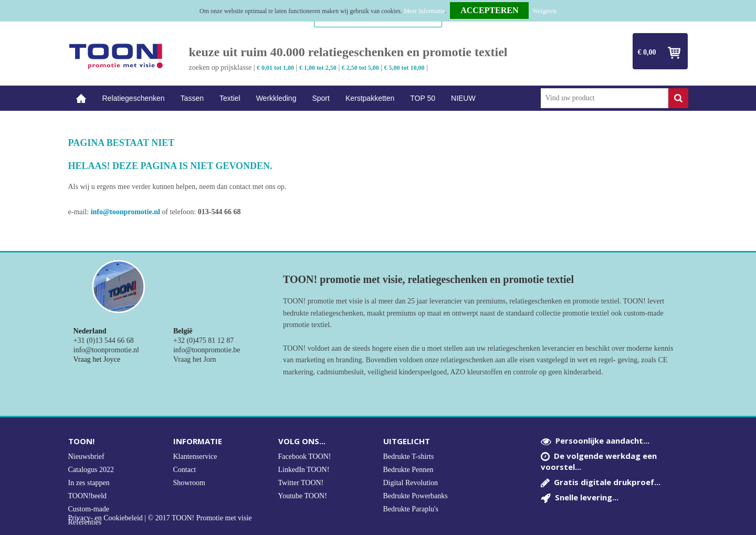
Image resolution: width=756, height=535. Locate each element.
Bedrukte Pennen (408, 470)
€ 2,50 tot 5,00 (360, 68)
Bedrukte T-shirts (409, 457)
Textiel (230, 98)
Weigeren (544, 11)
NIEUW (463, 98)
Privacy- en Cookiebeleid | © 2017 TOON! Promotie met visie (160, 518)
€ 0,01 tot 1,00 (275, 68)
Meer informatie (424, 11)
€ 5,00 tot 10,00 (405, 68)
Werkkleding (276, 98)
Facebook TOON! (305, 457)
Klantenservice (195, 457)
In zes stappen (89, 483)
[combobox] (605, 98)
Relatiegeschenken (134, 98)
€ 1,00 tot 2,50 (318, 68)
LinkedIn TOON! (304, 470)
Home (81, 98)
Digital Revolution (411, 483)
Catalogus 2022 (91, 470)
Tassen (192, 98)
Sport (321, 98)
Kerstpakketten (370, 98)
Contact (185, 470)
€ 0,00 (647, 52)
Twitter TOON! (301, 483)
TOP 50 (423, 98)
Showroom (189, 483)
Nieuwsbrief (86, 457)
